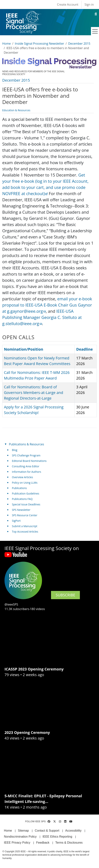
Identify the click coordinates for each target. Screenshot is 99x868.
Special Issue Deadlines (26, 504)
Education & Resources (16, 110)
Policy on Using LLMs (25, 483)
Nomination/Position (24, 349)
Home (6, 44)
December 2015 (79, 44)
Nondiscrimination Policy (20, 837)
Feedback (43, 843)
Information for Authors (27, 472)
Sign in (89, 5)
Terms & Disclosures (69, 843)
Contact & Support (47, 831)
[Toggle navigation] (95, 31)
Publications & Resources (27, 444)
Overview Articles (22, 477)
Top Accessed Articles (25, 532)
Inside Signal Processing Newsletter (39, 44)
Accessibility (73, 831)
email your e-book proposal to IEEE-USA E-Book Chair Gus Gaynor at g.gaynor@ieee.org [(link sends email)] (47, 305)
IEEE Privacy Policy (17, 843)
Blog (15, 450)
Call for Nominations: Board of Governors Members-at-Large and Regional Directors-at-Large (34, 393)
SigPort (16, 521)
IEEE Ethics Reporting (57, 837)
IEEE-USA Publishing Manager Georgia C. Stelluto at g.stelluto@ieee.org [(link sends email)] (42, 317)
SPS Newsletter (21, 510)
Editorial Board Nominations (29, 461)
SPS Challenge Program (26, 455)
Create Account (68, 5)
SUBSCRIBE (65, 595)
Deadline (84, 349)
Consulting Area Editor (26, 466)
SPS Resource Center (25, 515)
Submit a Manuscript (25, 526)
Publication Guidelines (26, 493)
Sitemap (23, 831)
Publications (19, 488)
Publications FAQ (22, 499)
